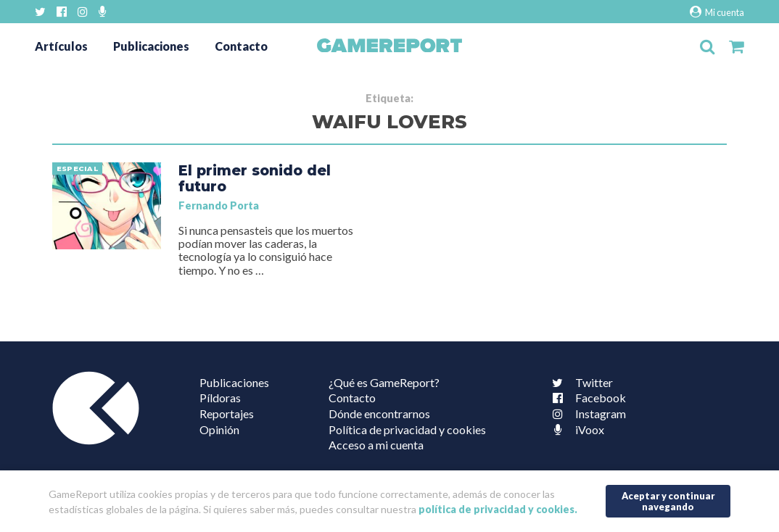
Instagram (586, 413)
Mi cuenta (717, 12)
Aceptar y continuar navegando (668, 501)
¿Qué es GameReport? (384, 382)
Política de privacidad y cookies (407, 429)
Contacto (241, 46)
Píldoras (220, 398)
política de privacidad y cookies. (498, 509)
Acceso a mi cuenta (376, 445)
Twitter (580, 382)
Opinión (219, 429)
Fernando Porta (219, 205)
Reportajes (227, 413)
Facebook (586, 398)
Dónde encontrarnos (379, 413)
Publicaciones (151, 46)
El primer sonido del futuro (255, 178)
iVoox (575, 429)
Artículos (61, 46)
